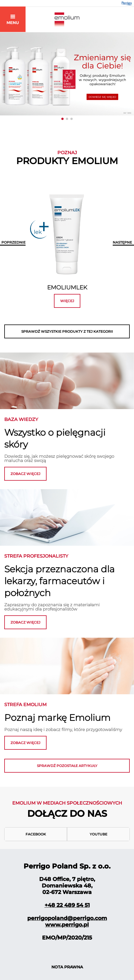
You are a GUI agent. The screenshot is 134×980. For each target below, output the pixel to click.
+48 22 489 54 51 (67, 905)
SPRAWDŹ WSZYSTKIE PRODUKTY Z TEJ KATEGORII (67, 331)
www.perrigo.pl (67, 925)
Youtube (99, 834)
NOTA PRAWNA (67, 967)
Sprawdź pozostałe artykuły (67, 766)
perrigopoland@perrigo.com (67, 918)
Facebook (36, 834)
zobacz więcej (25, 474)
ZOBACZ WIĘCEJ (25, 622)
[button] (62, 119)
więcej (67, 301)
